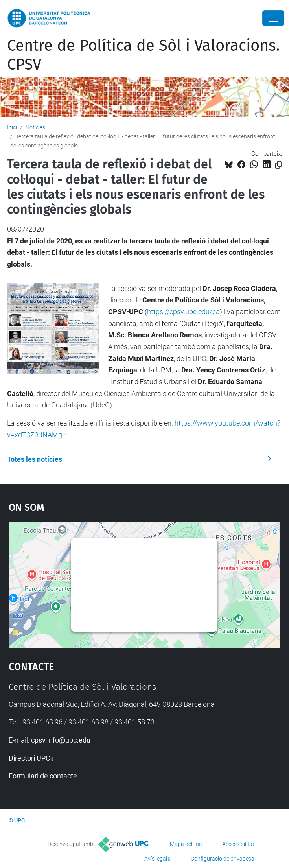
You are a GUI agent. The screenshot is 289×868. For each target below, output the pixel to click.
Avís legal (156, 859)
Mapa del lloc (186, 844)
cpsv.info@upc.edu (61, 740)
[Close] (273, 18)
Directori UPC (29, 758)
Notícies (35, 127)
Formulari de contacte (43, 776)
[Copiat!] (279, 165)
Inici (12, 127)
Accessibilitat (238, 844)
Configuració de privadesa (223, 859)
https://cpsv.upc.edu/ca (183, 312)
